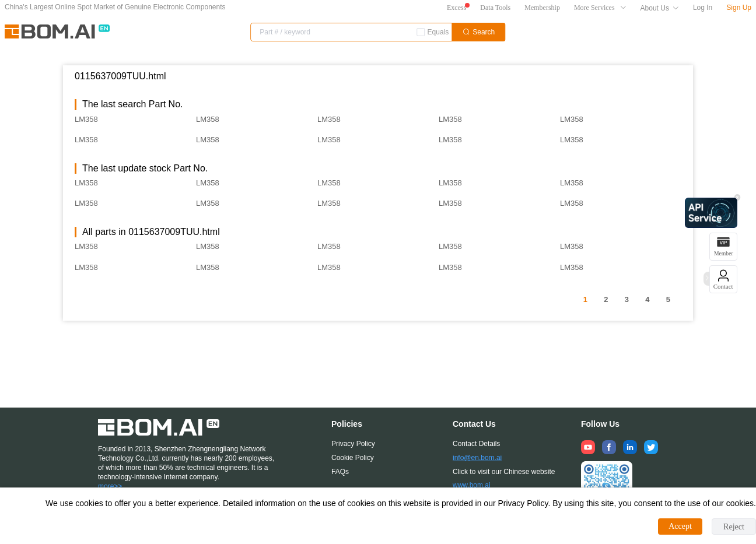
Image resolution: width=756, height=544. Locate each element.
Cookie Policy (353, 458)
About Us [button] (660, 8)
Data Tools (495, 8)
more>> (110, 486)
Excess (456, 8)
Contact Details (476, 444)
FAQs (340, 472)
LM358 (86, 119)
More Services (600, 8)
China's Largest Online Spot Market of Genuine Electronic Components (115, 7)
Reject (734, 527)
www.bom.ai (472, 485)
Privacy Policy (353, 444)
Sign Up (739, 8)
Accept (680, 526)
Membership (542, 8)
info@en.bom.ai (477, 458)
